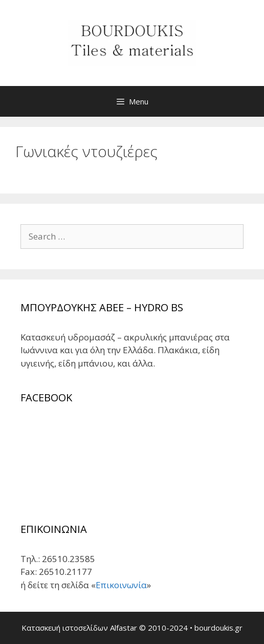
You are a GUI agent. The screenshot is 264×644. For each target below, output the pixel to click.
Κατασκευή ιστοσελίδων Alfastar (79, 628)
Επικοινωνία (121, 585)
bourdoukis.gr (218, 628)
